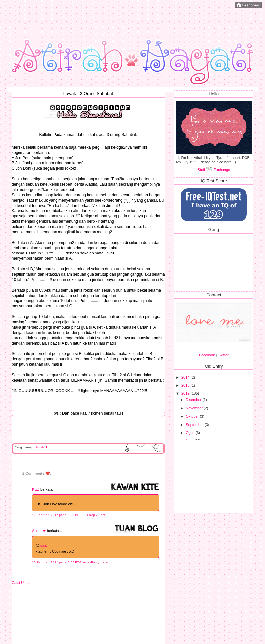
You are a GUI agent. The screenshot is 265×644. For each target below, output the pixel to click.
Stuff (205, 170)
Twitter (223, 355)
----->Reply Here (94, 515)
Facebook (207, 355)
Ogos (190, 433)
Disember (194, 400)
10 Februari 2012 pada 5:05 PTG (57, 562)
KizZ (36, 489)
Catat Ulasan (22, 583)
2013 (186, 385)
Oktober (193, 416)
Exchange (222, 170)
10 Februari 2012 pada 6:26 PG (57, 515)
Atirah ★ (42, 447)
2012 (186, 393)
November (195, 408)
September (195, 425)
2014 (186, 377)
